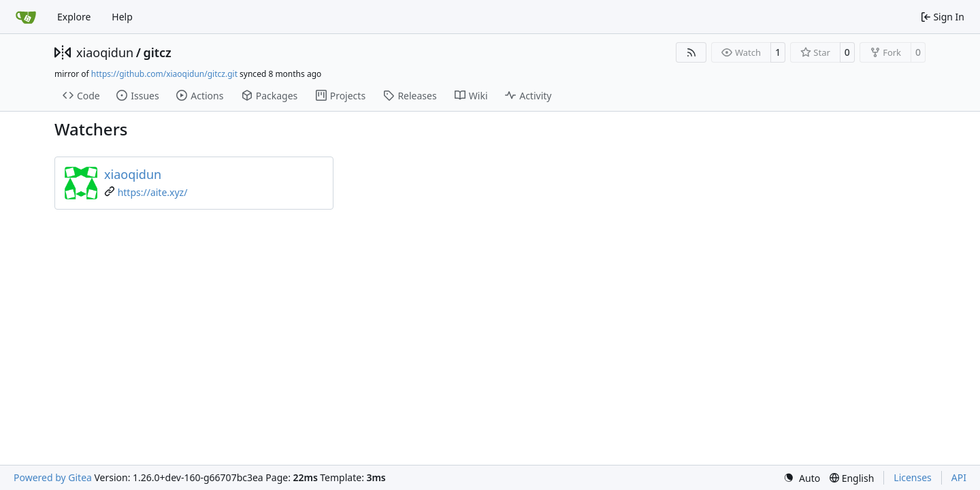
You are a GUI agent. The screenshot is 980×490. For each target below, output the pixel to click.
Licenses (913, 477)
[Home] (26, 17)
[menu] (802, 478)
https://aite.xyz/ (153, 192)
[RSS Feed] (691, 52)
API (959, 477)
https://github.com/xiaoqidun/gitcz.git (164, 74)
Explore (74, 17)
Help (122, 17)
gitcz (157, 52)
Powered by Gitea (53, 477)
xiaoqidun (105, 52)
